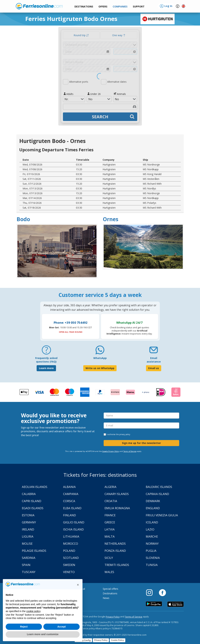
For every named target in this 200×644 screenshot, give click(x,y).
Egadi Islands (33, 508)
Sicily (109, 558)
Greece (110, 522)
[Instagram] (151, 592)
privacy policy (125, 434)
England (153, 508)
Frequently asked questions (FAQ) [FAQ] (46, 360)
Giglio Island (74, 522)
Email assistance (154, 360)
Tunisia (152, 565)
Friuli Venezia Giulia (162, 515)
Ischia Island (73, 529)
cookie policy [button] (33, 611)
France (110, 515)
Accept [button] (62, 627)
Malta (110, 536)
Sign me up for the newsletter (141, 443)
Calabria (29, 494)
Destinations (110, 593)
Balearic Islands (159, 487)
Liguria (28, 536)
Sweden (69, 565)
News (106, 598)
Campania (71, 494)
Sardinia (29, 558)
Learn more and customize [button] (43, 634)
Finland (70, 515)
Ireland (28, 529)
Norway (152, 544)
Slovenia (153, 558)
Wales (109, 572)
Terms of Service (130, 451)
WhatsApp (100, 358)
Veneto (69, 572)
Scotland (71, 558)
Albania (69, 487)
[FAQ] (46, 351)
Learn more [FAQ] (46, 368)
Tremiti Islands (117, 565)
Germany (29, 522)
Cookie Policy (118, 640)
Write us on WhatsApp (100, 368)
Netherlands (115, 544)
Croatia (111, 501)
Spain (26, 565)
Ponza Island (115, 551)
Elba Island (72, 508)
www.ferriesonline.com (39, 6)
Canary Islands (117, 494)
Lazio (150, 529)
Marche (152, 536)
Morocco (71, 544)
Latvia (110, 529)
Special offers (110, 589)
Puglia (151, 551)
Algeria (110, 487)
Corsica (69, 501)
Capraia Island (157, 494)
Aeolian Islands (35, 487)
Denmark (153, 501)
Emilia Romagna (117, 508)
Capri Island (32, 501)
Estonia (28, 515)
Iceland (152, 522)
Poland (69, 551)
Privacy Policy (113, 617)
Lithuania (71, 536)
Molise (27, 544)
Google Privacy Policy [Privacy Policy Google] (111, 451)
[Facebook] (162, 592)
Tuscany (29, 572)
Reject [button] (24, 627)
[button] (139, 7)
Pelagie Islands (34, 551)
